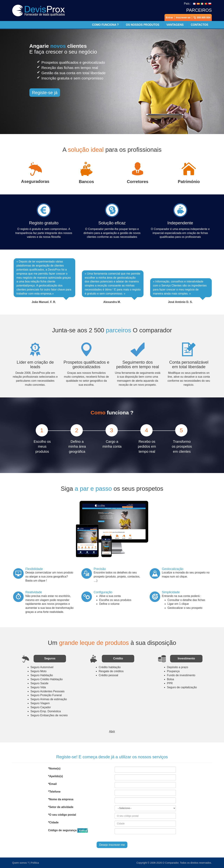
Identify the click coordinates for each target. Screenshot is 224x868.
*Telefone (54, 792)
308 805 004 (202, 18)
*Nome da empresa (61, 799)
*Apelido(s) (55, 776)
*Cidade (53, 822)
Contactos (199, 25)
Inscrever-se (183, 17)
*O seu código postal (62, 815)
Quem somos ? (21, 863)
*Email (52, 784)
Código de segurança (68, 830)
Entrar (169, 17)
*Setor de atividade (61, 807)
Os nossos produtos (143, 25)
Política (35, 863)
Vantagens (175, 25)
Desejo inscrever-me (112, 845)
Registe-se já (45, 93)
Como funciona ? (105, 25)
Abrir (112, 731)
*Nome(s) (54, 769)
